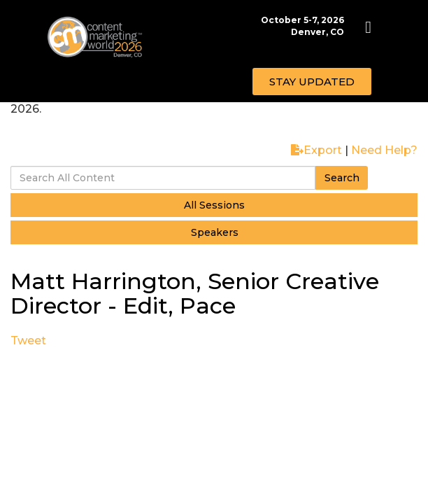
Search (342, 178)
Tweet (28, 341)
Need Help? (384, 150)
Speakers (215, 232)
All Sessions (214, 205)
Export (316, 150)
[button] (312, 82)
